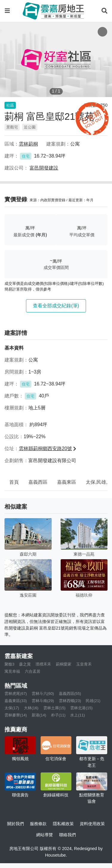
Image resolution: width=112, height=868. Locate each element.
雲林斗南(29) (43, 701)
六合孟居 (33, 671)
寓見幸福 (12, 671)
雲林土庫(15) (55, 708)
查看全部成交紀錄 (56, 306)
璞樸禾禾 (43, 664)
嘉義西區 (38, 482)
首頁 (14, 482)
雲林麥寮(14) (16, 715)
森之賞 (25, 664)
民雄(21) (93, 701)
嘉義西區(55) (70, 694)
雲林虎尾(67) (16, 694)
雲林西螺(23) (70, 701)
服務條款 (38, 824)
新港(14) (39, 715)
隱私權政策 (63, 824)
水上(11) (78, 715)
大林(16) (31, 708)
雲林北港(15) (81, 708)
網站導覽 (45, 835)
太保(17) (12, 708)
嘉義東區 (67, 482)
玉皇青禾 (84, 664)
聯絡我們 (67, 835)
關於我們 (16, 824)
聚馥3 (9, 664)
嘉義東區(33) (16, 701)
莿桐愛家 (64, 664)
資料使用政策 (92, 824)
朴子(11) (58, 715)
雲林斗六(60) (43, 694)
